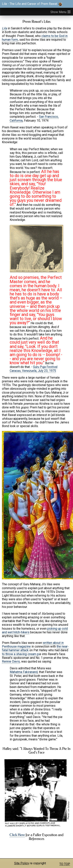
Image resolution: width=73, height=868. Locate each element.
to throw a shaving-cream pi (21, 654)
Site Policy (22, 863)
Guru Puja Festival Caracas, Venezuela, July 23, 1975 (34, 369)
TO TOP (65, 864)
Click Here (17, 835)
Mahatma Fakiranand (24, 672)
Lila (4, 28)
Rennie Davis (11, 661)
